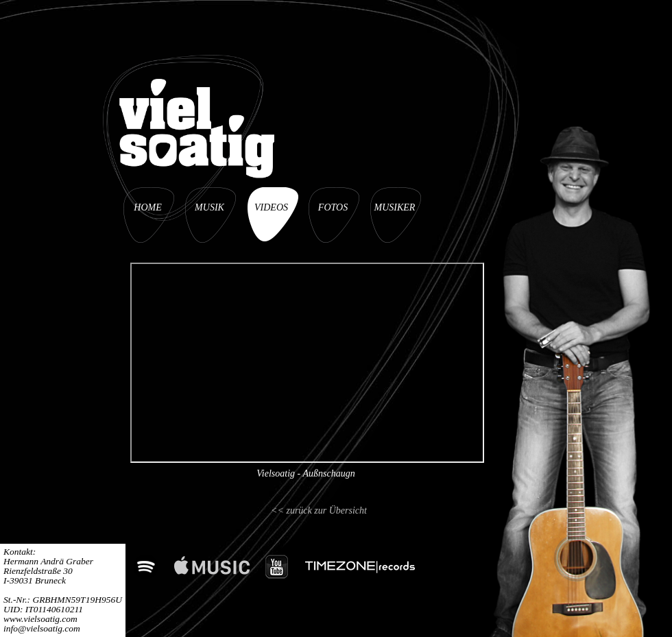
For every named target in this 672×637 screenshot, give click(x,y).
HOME (147, 207)
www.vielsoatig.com (40, 619)
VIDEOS (271, 207)
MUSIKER (395, 207)
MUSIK (209, 207)
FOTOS (333, 207)
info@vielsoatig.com (42, 628)
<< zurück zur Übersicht (319, 510)
